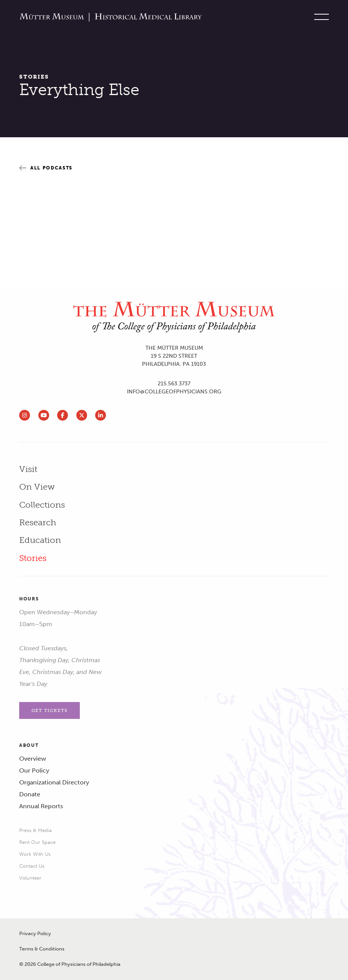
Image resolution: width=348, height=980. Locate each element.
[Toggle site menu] (320, 17)
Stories (34, 77)
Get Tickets (49, 710)
